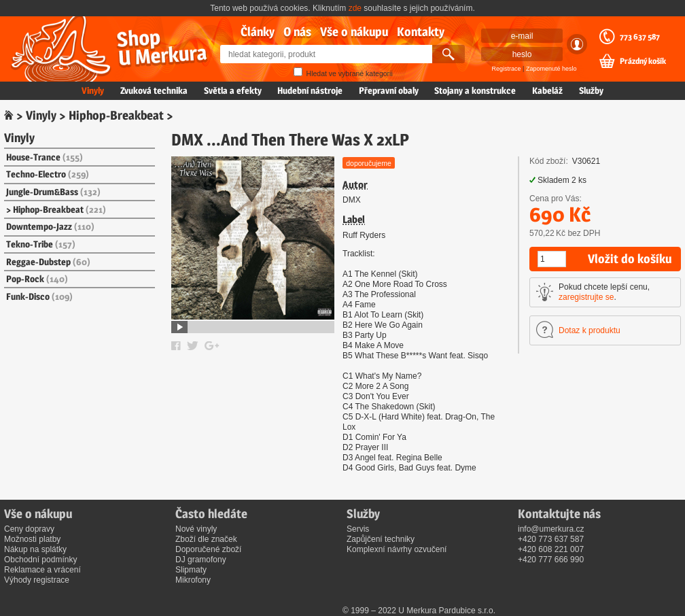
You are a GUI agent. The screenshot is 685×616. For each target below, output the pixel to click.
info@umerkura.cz (551, 529)
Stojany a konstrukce (475, 90)
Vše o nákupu (354, 32)
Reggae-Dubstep (48, 262)
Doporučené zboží (208, 549)
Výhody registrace (37, 580)
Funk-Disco (39, 296)
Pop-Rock (37, 279)
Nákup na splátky (35, 549)
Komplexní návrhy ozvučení (397, 549)
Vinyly (93, 90)
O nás (297, 32)
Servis (358, 529)
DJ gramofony (201, 560)
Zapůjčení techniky (381, 539)
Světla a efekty (233, 90)
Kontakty (421, 32)
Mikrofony (193, 580)
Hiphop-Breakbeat (116, 115)
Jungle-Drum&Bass (53, 192)
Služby (591, 90)
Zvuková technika (154, 90)
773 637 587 (640, 37)
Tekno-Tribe (41, 244)
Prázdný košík (643, 61)
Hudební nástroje (310, 90)
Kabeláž (547, 90)
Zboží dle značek (206, 539)
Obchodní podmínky (40, 560)
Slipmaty (191, 570)
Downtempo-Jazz (50, 226)
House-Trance (45, 157)
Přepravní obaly (389, 90)
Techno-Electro (48, 174)
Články (258, 32)
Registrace (507, 69)
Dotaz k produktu (590, 330)
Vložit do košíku (630, 259)
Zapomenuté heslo (551, 69)
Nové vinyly (196, 529)
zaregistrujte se (586, 297)
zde (355, 8)
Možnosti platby (32, 539)
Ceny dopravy (29, 529)
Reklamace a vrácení (42, 570)
